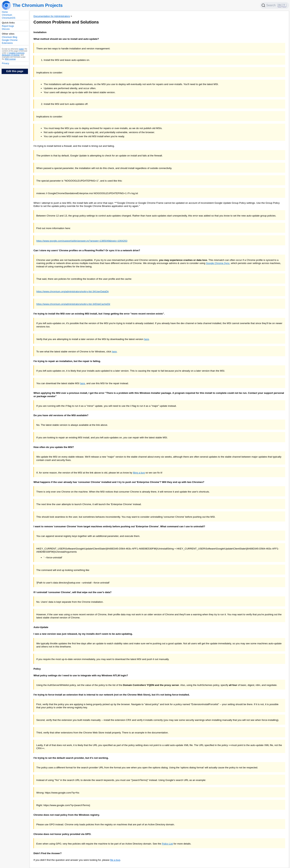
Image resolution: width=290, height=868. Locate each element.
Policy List (167, 844)
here (147, 339)
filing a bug (139, 473)
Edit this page (15, 71)
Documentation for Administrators (52, 16)
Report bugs (8, 26)
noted (21, 49)
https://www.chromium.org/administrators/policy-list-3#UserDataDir (72, 291)
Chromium (7, 15)
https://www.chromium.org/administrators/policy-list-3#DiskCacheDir (73, 304)
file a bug (115, 860)
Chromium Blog (10, 37)
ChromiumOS (9, 18)
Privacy (5, 63)
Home (5, 12)
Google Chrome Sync (218, 263)
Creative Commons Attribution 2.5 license (13, 54)
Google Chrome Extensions (10, 42)
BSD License (10, 59)
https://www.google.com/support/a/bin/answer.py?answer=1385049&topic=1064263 (82, 241)
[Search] (275, 5)
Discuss (6, 29)
